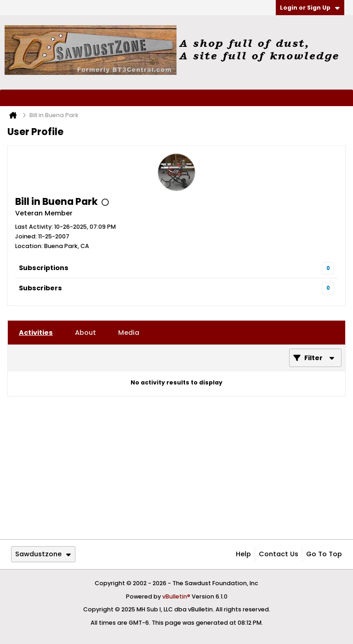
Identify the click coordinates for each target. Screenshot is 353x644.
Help (243, 554)
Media (129, 333)
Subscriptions (44, 268)
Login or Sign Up (310, 8)
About (85, 333)
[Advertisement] (176, 468)
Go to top (324, 554)
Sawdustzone (43, 554)
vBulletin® (176, 596)
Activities (36, 333)
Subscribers (40, 288)
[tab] (36, 333)
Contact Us (279, 554)
